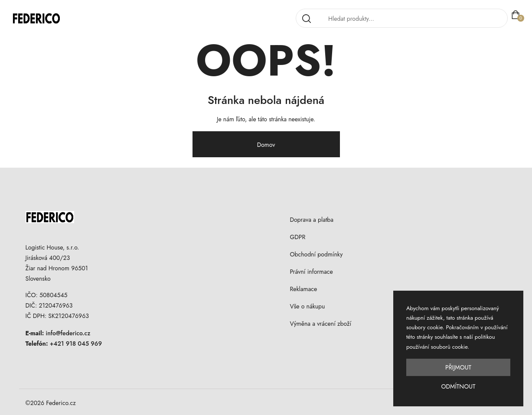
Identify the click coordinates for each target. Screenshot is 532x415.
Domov (266, 145)
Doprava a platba (312, 220)
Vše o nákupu (307, 306)
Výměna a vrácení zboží (320, 324)
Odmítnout (458, 386)
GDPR (297, 237)
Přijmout (458, 367)
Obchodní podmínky (316, 254)
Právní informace (311, 272)
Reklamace (303, 289)
